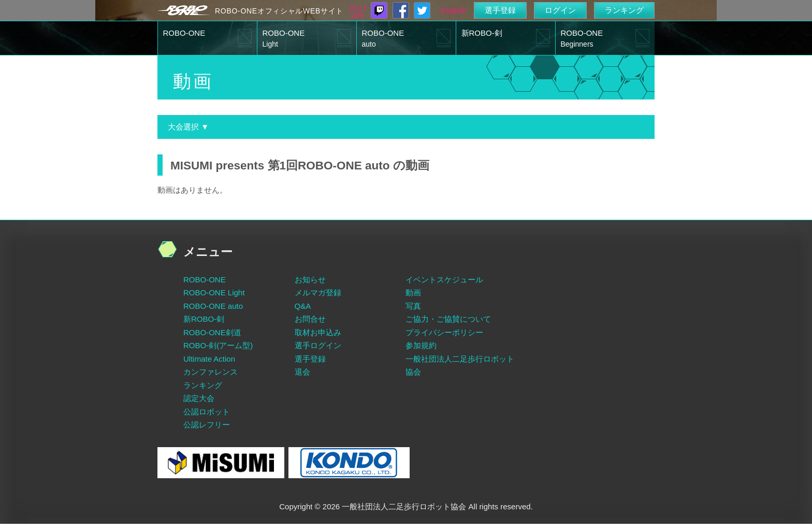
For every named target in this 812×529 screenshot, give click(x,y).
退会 (302, 372)
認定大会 (199, 398)
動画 (413, 292)
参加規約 (421, 345)
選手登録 (500, 10)
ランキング (624, 10)
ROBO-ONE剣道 (212, 332)
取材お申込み (318, 332)
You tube (357, 11)
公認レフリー (207, 425)
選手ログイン (318, 345)
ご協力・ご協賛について (448, 319)
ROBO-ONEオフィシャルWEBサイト (279, 11)
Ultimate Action (209, 359)
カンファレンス (211, 372)
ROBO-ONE (184, 33)
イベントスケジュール (444, 280)
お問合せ (310, 319)
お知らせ (310, 280)
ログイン (560, 10)
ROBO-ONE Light (214, 292)
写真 (413, 306)
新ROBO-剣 (482, 33)
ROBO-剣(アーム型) (218, 345)
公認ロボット (207, 412)
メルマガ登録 (318, 292)
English (453, 10)
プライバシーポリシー (444, 332)
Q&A (303, 306)
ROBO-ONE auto (213, 306)
